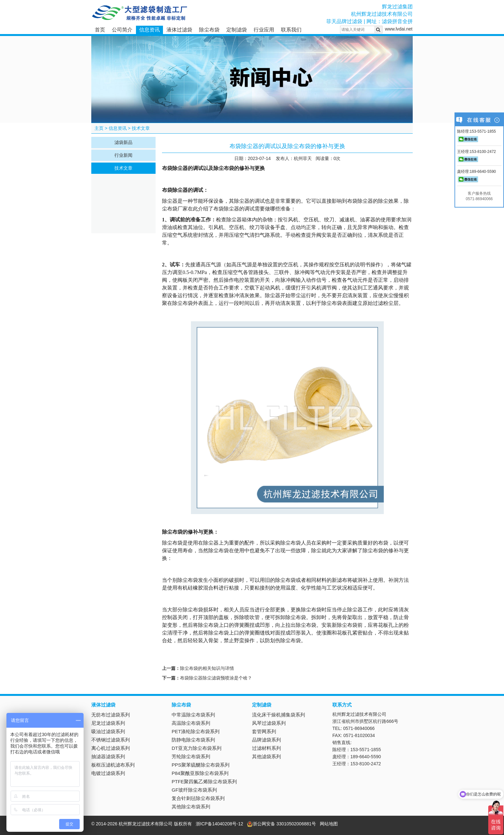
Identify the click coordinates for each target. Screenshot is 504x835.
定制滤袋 (237, 30)
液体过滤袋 (179, 30)
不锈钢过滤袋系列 (111, 740)
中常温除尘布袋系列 (193, 715)
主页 (99, 128)
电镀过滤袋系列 (108, 773)
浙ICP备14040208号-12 (220, 824)
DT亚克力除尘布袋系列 (197, 748)
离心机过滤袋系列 (111, 748)
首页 (100, 30)
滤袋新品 (123, 142)
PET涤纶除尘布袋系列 (196, 731)
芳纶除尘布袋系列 (191, 756)
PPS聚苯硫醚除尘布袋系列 (201, 765)
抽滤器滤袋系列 (108, 756)
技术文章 (141, 128)
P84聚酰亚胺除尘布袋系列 (200, 773)
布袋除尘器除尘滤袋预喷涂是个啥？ (216, 678)
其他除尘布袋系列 (191, 807)
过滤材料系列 (266, 748)
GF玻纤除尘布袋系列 (194, 790)
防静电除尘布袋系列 (193, 740)
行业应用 (264, 30)
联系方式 (342, 705)
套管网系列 (264, 731)
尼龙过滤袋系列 (108, 723)
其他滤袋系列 (266, 756)
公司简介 (122, 30)
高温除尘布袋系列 (191, 723)
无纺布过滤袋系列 (111, 715)
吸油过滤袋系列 (108, 731)
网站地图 (329, 824)
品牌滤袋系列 (266, 740)
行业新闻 (123, 155)
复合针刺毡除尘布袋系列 (198, 798)
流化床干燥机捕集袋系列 (279, 715)
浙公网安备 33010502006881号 (281, 824)
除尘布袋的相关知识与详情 (207, 668)
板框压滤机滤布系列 (113, 765)
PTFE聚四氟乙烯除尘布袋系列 (204, 782)
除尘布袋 (209, 30)
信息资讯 (149, 30)
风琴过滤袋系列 (269, 723)
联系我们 (291, 30)
